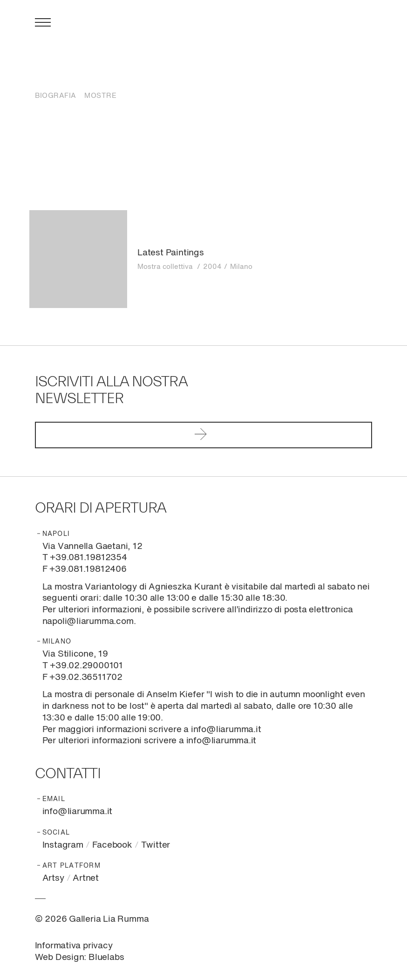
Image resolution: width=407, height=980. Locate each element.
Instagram (63, 845)
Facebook (112, 845)
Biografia (56, 96)
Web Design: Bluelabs (80, 957)
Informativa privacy (74, 946)
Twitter (156, 845)
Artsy (53, 878)
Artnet (86, 878)
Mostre (100, 96)
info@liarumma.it (78, 812)
